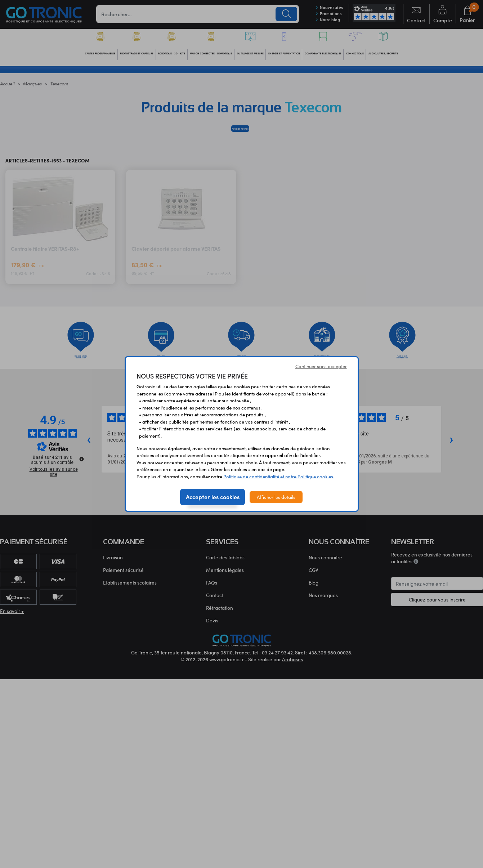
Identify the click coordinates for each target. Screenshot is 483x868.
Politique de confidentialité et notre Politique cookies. (279, 476)
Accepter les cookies (213, 497)
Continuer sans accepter (321, 366)
